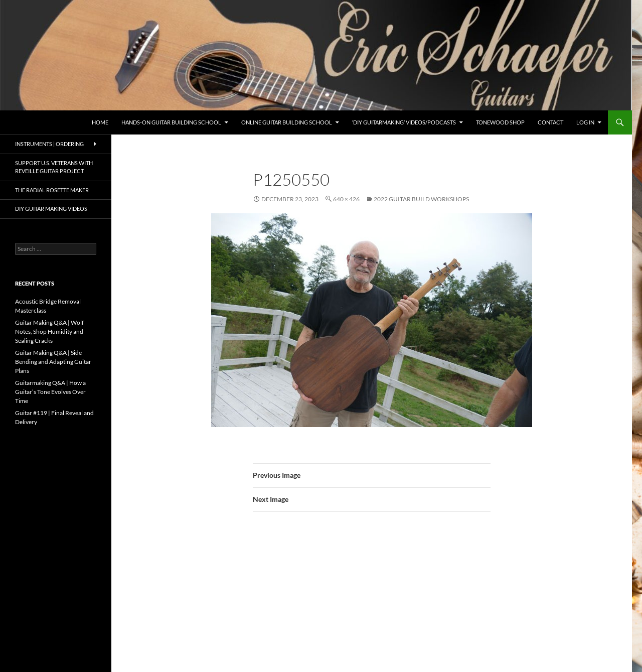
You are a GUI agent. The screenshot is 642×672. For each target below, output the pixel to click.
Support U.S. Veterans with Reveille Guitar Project (54, 167)
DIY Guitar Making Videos (51, 209)
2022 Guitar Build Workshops (421, 199)
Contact (550, 122)
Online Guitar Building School (287, 122)
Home (100, 122)
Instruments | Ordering (49, 144)
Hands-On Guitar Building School (171, 122)
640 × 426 (346, 199)
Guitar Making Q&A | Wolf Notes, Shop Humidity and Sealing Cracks (49, 331)
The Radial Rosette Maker (52, 190)
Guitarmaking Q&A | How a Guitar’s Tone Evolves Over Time (50, 392)
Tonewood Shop (500, 122)
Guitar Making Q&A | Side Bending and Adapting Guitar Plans (53, 362)
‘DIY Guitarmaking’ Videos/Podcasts (404, 122)
